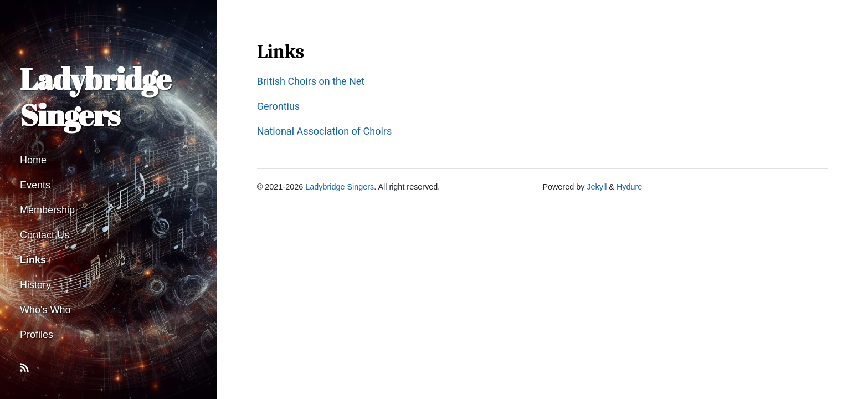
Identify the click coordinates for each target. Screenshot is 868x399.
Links (33, 260)
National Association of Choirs (325, 131)
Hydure (629, 187)
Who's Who (45, 310)
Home (33, 160)
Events (35, 185)
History (35, 285)
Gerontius (278, 106)
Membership (47, 210)
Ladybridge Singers (95, 96)
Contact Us (45, 235)
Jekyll (597, 187)
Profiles (37, 335)
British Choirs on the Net (311, 81)
